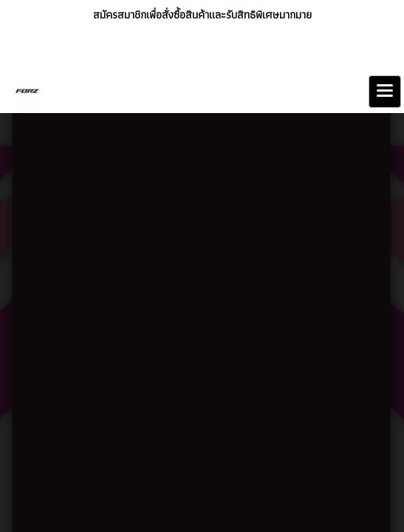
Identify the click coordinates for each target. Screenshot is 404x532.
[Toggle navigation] (385, 92)
